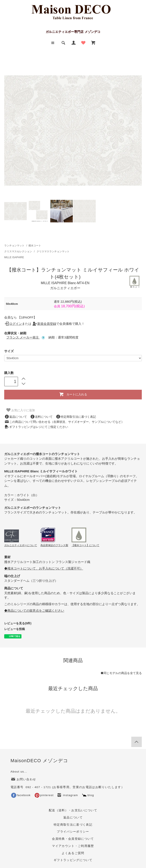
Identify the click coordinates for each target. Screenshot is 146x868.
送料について (41, 417)
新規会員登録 (44, 324)
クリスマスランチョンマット (53, 251)
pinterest (44, 795)
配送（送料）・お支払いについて (73, 810)
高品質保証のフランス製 (54, 545)
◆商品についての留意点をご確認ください (34, 611)
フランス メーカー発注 (26, 337)
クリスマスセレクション (18, 251)
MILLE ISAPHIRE (14, 257)
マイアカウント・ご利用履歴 (73, 846)
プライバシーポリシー (73, 832)
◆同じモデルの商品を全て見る (121, 673)
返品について (16, 417)
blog (88, 795)
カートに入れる (73, 394)
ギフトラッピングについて (73, 860)
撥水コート (35, 246)
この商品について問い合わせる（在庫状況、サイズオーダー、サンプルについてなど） (64, 422)
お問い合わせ (23, 779)
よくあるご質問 (73, 853)
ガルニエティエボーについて (21, 545)
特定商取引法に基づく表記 (76, 417)
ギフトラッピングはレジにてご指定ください (36, 427)
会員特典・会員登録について (73, 839)
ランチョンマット (14, 246)
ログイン (13, 324)
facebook (21, 795)
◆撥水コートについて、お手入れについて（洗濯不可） (44, 568)
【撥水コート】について (85, 545)
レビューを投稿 (15, 629)
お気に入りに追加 (21, 410)
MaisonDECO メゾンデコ (39, 761)
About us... (19, 772)
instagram (67, 795)
